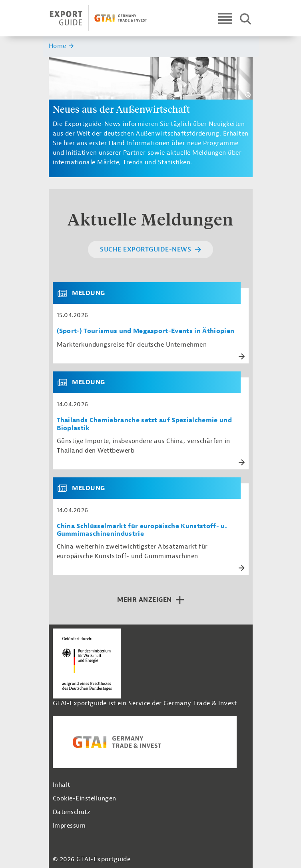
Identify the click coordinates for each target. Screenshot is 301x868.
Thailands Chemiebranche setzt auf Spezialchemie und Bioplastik (144, 424)
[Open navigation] (225, 18)
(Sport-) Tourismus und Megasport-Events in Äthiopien (146, 331)
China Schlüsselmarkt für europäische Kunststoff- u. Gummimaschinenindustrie (142, 530)
